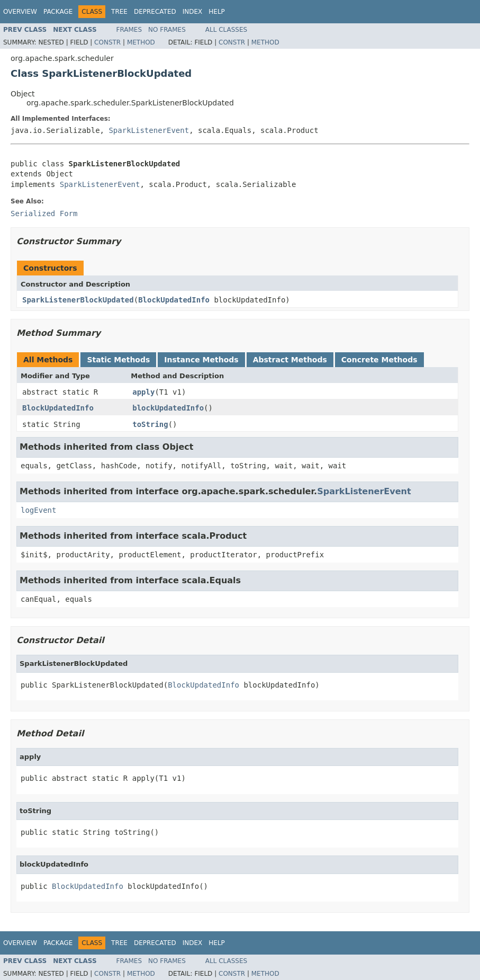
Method (141, 42)
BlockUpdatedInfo (174, 300)
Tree (119, 12)
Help (217, 12)
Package (58, 12)
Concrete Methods (379, 360)
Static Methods (118, 360)
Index (193, 12)
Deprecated (155, 12)
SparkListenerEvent (149, 130)
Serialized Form (44, 213)
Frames (129, 30)
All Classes (226, 30)
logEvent (38, 510)
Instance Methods (201, 360)
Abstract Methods (290, 360)
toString (150, 424)
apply (143, 392)
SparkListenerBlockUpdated (78, 300)
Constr (107, 42)
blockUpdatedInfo (168, 408)
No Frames (167, 30)
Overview (20, 12)
